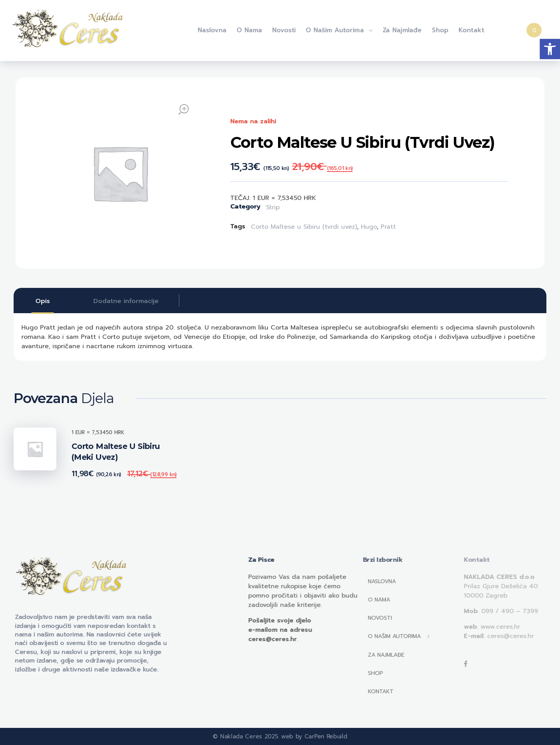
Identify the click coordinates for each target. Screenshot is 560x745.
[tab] (43, 301)
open (184, 109)
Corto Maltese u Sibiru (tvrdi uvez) (304, 227)
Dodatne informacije (126, 301)
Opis (43, 301)
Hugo (369, 227)
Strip (273, 207)
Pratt (388, 227)
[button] (550, 49)
